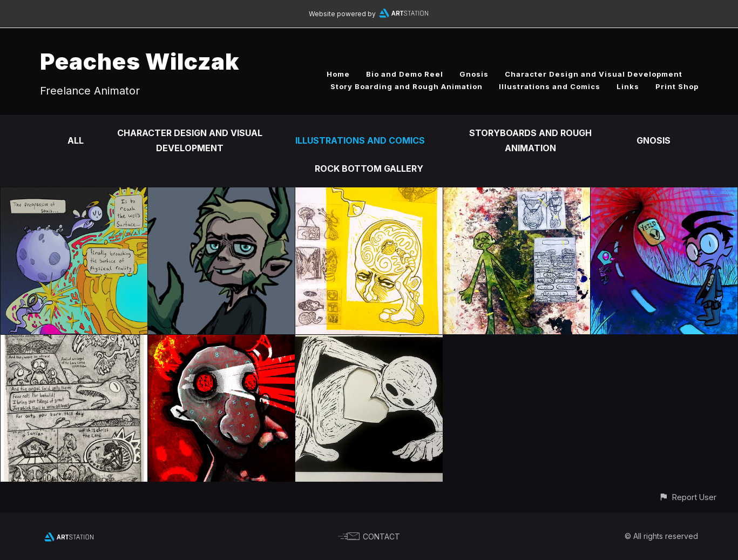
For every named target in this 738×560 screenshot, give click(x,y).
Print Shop (677, 86)
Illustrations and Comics (550, 86)
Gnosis (474, 74)
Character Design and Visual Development (594, 74)
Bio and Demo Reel (405, 74)
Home (338, 74)
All (76, 140)
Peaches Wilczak (140, 61)
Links (628, 86)
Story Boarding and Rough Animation (407, 86)
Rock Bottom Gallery (369, 168)
